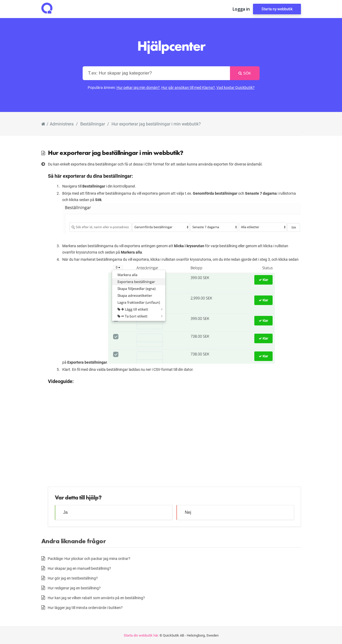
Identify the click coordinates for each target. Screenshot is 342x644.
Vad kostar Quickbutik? (236, 87)
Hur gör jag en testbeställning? (73, 578)
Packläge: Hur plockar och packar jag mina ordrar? (89, 558)
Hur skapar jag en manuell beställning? (79, 568)
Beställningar (93, 124)
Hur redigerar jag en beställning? (74, 588)
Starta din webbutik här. (141, 635)
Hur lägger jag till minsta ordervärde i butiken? (85, 608)
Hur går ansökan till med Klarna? (188, 87)
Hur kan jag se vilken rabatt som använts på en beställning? (96, 598)
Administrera (62, 124)
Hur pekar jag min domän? (138, 87)
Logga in (241, 9)
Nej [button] (188, 512)
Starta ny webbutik (277, 9)
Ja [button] (66, 512)
